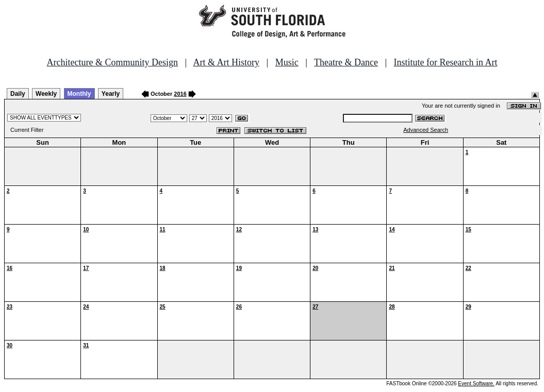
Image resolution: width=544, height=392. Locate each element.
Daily (18, 94)
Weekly (46, 94)
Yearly (111, 94)
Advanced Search (426, 130)
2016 (180, 94)
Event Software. (476, 384)
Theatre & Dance (346, 62)
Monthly (79, 94)
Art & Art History (227, 62)
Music (287, 62)
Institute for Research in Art (446, 62)
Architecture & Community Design (112, 62)
